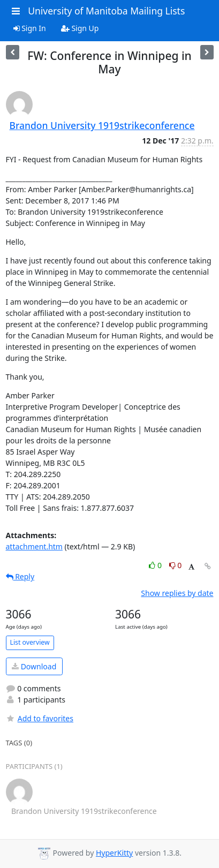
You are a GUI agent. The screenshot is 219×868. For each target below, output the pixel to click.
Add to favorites (40, 718)
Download (34, 666)
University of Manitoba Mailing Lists (106, 11)
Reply (20, 576)
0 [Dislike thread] (176, 565)
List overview (30, 642)
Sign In (30, 28)
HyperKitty (114, 853)
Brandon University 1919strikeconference (102, 125)
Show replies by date (177, 593)
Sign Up (80, 28)
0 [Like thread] (156, 565)
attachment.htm (34, 546)
